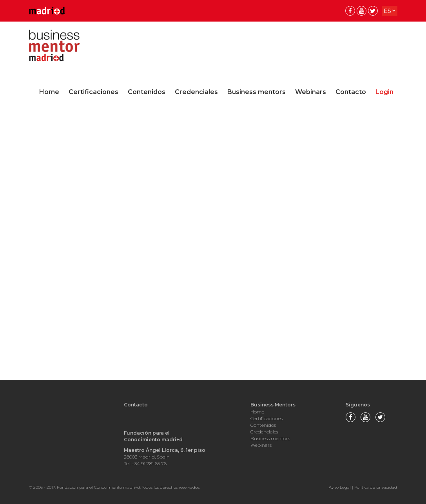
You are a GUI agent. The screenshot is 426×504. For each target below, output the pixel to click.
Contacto (351, 92)
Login (384, 92)
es (387, 11)
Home (49, 92)
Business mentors (257, 92)
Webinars (311, 92)
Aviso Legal (340, 487)
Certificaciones (93, 92)
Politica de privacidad (376, 487)
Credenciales (196, 92)
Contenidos (147, 92)
